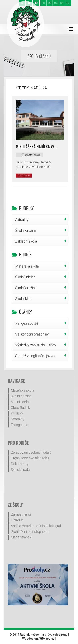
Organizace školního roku (30, 458)
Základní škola (32, 155)
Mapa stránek (21, 537)
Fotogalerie (20, 425)
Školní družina (26, 230)
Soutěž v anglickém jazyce (36, 356)
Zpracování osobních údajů (31, 452)
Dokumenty (20, 464)
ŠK (62, 3)
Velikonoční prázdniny (32, 334)
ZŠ (43, 3)
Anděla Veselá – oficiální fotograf (36, 526)
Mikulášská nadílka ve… (36, 147)
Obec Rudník (20, 408)
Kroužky (17, 413)
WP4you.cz (47, 639)
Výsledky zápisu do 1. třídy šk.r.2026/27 (36, 346)
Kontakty (18, 419)
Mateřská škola (27, 266)
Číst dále (24, 175)
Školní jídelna (25, 277)
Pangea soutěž (27, 323)
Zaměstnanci (21, 514)
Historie (17, 520)
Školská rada (20, 470)
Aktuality (22, 220)
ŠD (56, 3)
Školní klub (23, 299)
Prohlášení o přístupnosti (30, 532)
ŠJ (68, 3)
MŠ (50, 3)
